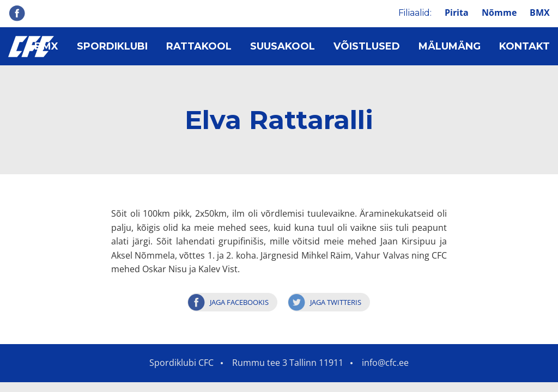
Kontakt (524, 46)
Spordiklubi (112, 46)
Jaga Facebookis (239, 302)
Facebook (17, 13)
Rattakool (199, 46)
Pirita (457, 13)
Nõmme (499, 13)
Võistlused (367, 46)
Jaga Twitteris (336, 302)
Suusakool (283, 46)
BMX (540, 13)
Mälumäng (450, 46)
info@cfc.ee (385, 363)
